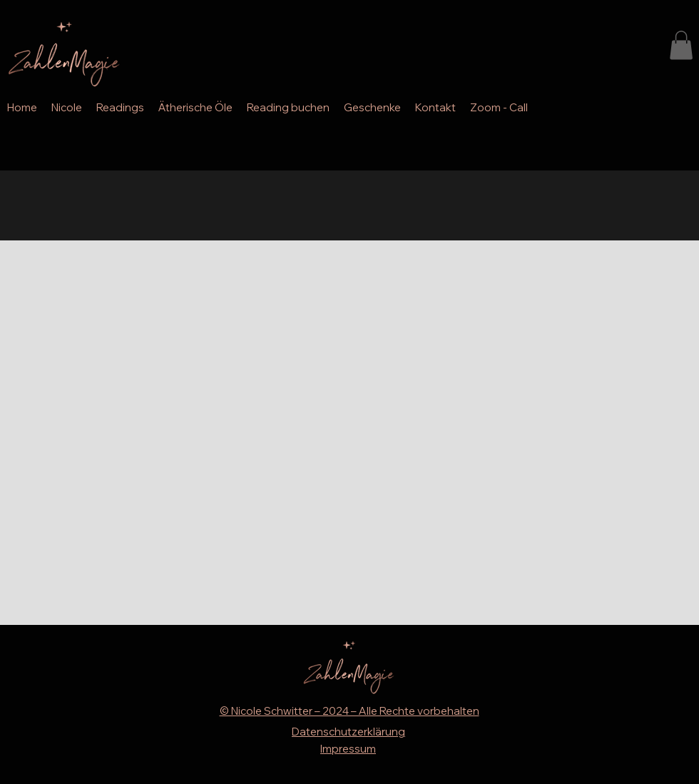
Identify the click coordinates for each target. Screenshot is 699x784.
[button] (681, 45)
